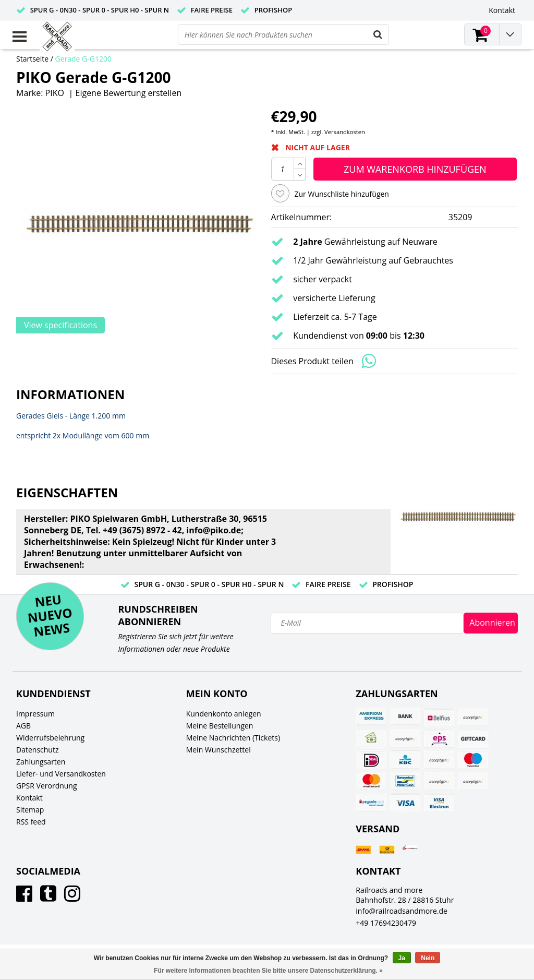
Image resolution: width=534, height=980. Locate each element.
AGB (23, 726)
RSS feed (31, 822)
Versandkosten (345, 132)
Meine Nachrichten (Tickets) (233, 738)
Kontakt (29, 798)
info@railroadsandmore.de (402, 911)
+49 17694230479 (386, 923)
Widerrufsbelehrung (50, 738)
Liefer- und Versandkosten (61, 774)
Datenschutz (37, 750)
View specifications (60, 325)
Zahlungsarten (41, 762)
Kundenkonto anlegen (224, 714)
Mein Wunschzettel (219, 750)
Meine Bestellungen (220, 726)
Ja (402, 958)
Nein (428, 958)
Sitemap (30, 810)
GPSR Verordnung (47, 786)
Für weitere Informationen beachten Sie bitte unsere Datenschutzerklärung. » (268, 971)
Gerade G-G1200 (84, 59)
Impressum (35, 714)
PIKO (55, 93)
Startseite (32, 59)
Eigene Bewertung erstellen (129, 93)
